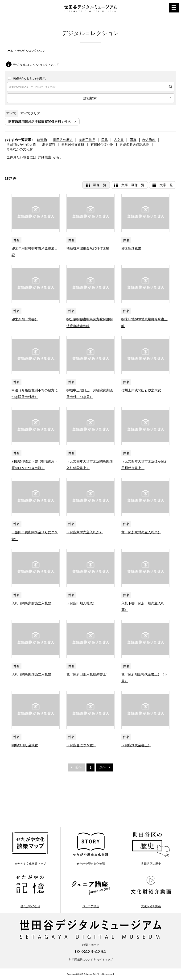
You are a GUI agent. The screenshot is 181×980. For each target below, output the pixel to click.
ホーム (9, 51)
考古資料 (149, 140)
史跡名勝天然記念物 (134, 145)
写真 (133, 140)
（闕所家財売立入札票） (85, 532)
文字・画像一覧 (133, 185)
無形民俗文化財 (73, 145)
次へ (105, 767)
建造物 (42, 140)
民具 (105, 140)
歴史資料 (49, 145)
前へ (76, 767)
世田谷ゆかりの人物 (21, 145)
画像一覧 (100, 185)
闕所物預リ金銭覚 (25, 745)
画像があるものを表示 (27, 79)
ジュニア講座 (91, 891)
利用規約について (82, 960)
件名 (40, 122)
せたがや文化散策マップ (30, 848)
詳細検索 (45, 157)
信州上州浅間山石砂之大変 (141, 390)
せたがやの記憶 (30, 891)
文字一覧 (166, 185)
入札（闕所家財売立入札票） (33, 603)
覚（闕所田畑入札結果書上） (88, 674)
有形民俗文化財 (102, 145)
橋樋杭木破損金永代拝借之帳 (88, 248)
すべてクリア (30, 113)
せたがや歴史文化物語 (91, 848)
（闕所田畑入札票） (81, 603)
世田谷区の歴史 (151, 848)
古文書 (119, 140)
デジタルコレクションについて (36, 65)
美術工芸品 (87, 140)
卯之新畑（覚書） (25, 319)
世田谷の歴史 (63, 140)
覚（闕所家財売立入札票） (141, 532)
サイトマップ (105, 960)
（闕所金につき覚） (81, 745)
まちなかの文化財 (20, 149)
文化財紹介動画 (151, 891)
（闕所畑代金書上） (136, 745)
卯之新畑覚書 (131, 248)
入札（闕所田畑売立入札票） (33, 674)
